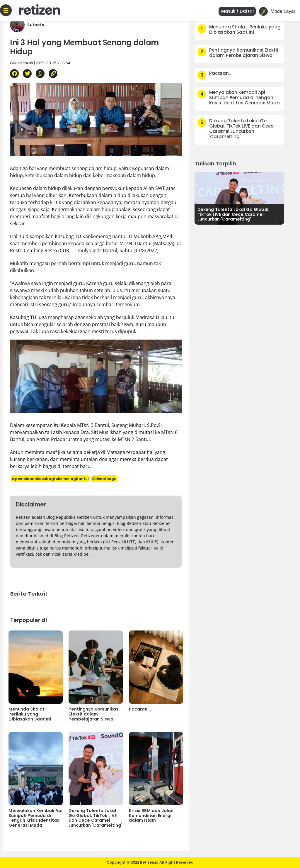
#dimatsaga (104, 479)
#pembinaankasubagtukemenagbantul (50, 479)
